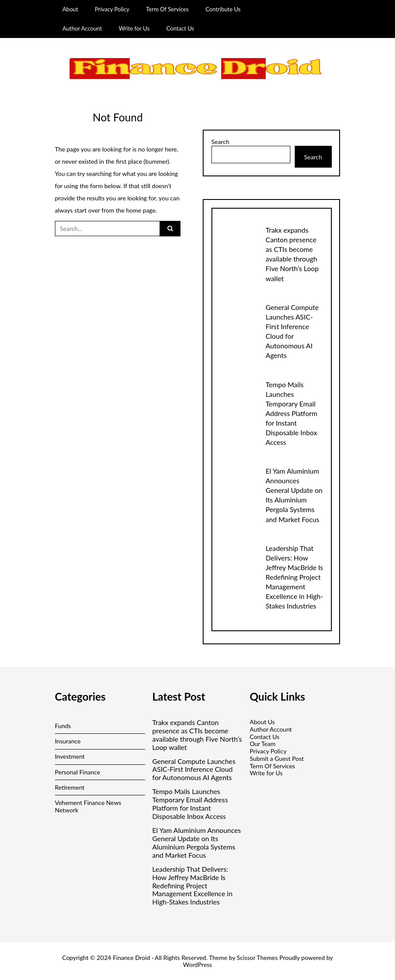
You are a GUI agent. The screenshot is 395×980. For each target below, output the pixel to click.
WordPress (198, 965)
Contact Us (180, 28)
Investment (70, 756)
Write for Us (134, 28)
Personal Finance (78, 772)
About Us (262, 722)
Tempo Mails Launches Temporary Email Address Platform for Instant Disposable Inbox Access (291, 413)
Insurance (68, 741)
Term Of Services (167, 9)
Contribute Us (223, 9)
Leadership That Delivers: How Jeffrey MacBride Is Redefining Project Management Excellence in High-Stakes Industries (294, 577)
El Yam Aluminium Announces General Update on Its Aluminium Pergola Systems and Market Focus (196, 843)
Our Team (263, 744)
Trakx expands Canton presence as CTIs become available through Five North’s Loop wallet (197, 735)
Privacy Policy (112, 9)
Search (220, 142)
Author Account (82, 28)
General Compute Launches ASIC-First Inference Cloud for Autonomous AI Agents (194, 770)
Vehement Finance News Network (88, 806)
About (70, 9)
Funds (63, 726)
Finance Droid (132, 958)
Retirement (70, 787)
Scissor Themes (257, 958)
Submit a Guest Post (277, 758)
